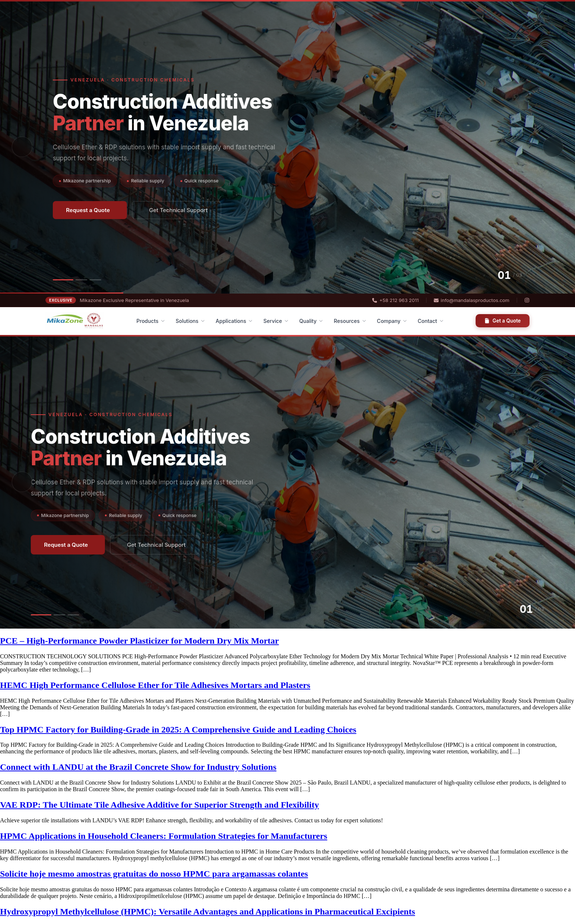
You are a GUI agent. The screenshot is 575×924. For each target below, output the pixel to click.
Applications (234, 321)
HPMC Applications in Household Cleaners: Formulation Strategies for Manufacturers (164, 836)
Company (392, 321)
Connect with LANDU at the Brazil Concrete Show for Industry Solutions (138, 767)
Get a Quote (503, 321)
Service (276, 321)
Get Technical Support (179, 210)
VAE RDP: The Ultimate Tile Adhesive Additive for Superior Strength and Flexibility (160, 805)
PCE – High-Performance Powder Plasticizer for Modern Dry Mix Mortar (139, 641)
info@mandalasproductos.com (472, 300)
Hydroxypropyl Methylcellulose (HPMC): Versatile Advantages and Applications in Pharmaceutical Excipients (208, 912)
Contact (431, 321)
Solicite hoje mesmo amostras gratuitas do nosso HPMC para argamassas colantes (154, 874)
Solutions (190, 321)
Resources (350, 321)
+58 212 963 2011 (395, 300)
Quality (311, 321)
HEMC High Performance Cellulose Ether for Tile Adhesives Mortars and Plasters (155, 685)
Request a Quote (88, 210)
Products (151, 321)
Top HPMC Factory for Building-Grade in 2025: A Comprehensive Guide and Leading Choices (178, 730)
